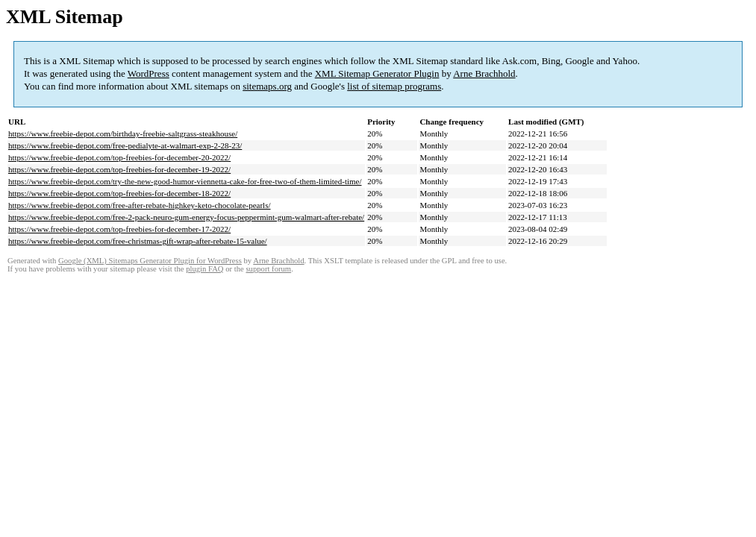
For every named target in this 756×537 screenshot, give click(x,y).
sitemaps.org (267, 86)
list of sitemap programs (394, 86)
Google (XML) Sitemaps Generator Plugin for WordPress (150, 261)
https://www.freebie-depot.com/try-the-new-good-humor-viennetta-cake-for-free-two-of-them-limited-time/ (185, 181)
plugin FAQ (204, 269)
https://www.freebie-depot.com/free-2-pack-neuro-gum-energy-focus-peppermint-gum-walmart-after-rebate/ (186, 217)
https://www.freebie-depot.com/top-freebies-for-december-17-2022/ (119, 229)
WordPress (149, 73)
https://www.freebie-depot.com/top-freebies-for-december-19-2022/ (119, 169)
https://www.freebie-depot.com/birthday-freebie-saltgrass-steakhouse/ (123, 134)
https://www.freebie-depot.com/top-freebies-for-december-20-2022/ (119, 157)
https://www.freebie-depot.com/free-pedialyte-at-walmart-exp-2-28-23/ (125, 145)
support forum (268, 269)
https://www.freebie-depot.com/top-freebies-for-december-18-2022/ (119, 193)
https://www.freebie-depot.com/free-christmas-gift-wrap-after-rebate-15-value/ (138, 241)
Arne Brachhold (484, 73)
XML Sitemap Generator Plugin (377, 73)
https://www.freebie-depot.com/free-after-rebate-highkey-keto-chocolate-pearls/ (140, 205)
